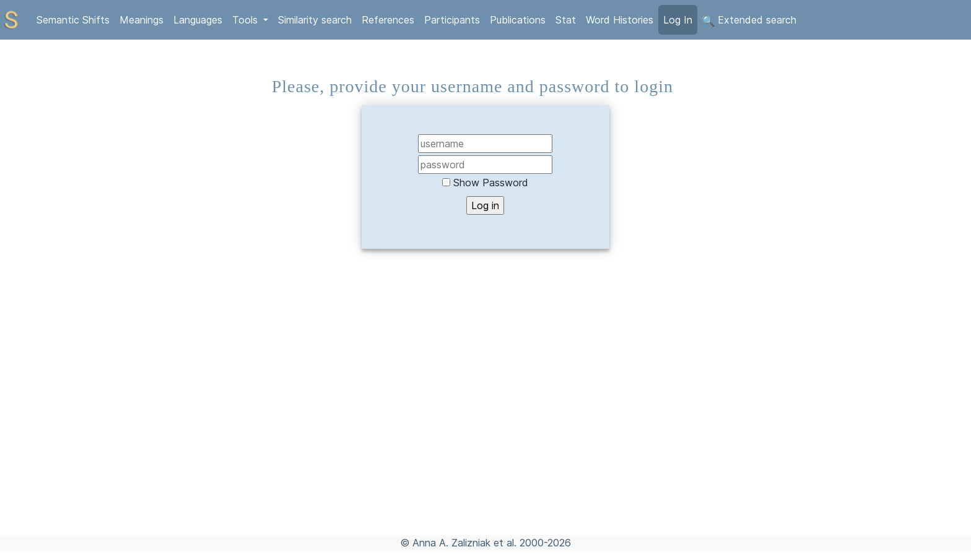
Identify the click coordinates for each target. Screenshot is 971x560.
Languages (198, 20)
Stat (566, 20)
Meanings (142, 20)
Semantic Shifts (73, 20)
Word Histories (620, 20)
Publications (518, 20)
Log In (678, 20)
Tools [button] (246, 20)
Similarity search (315, 20)
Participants (452, 20)
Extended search (749, 20)
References (388, 20)
